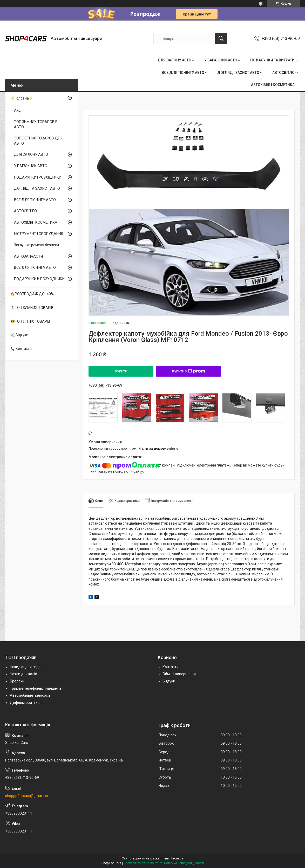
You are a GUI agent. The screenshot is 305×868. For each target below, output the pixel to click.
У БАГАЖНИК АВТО (221, 60)
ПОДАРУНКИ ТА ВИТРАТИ (272, 60)
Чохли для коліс (23, 674)
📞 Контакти (21, 349)
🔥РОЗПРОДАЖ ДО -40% (32, 294)
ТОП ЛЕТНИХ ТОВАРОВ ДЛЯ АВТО (38, 141)
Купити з (189, 371)
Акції (18, 110)
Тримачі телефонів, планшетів (36, 688)
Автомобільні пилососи (30, 695)
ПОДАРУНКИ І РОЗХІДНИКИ (38, 177)
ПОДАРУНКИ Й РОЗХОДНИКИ (39, 279)
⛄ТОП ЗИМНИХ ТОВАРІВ (32, 308)
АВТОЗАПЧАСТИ (28, 256)
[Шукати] (221, 39)
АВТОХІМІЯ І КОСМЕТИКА (273, 85)
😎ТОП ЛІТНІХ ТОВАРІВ (30, 321)
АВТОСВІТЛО (283, 73)
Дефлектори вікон (26, 703)
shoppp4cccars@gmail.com (28, 796)
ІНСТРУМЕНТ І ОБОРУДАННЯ (39, 234)
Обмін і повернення (179, 674)
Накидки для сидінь (27, 667)
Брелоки (17, 681)
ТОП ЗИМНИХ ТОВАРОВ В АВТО (36, 124)
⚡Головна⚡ (22, 98)
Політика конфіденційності (184, 863)
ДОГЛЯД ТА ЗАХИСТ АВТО (37, 188)
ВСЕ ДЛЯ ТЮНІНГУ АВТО (183, 73)
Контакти (171, 667)
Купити (121, 371)
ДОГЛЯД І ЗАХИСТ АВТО (238, 73)
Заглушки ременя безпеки (36, 245)
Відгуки (169, 681)
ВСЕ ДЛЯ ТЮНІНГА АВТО (35, 267)
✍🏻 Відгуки (19, 335)
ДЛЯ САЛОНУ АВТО (174, 60)
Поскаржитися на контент (143, 863)
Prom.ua (177, 858)
